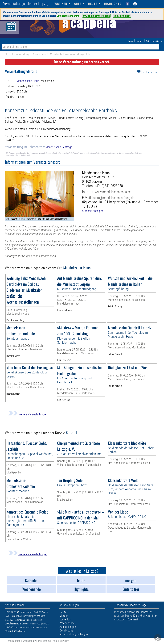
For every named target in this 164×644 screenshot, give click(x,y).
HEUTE (93, 4)
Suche (36, 54)
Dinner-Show (9, 620)
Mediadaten (14, 641)
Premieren (25, 612)
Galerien (15, 616)
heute (131, 41)
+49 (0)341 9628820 (109, 186)
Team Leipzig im (60, 641)
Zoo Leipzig (20, 631)
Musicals (10, 631)
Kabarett (26, 628)
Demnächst (12, 612)
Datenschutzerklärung (68, 16)
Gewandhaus (40, 612)
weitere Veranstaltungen (28, 414)
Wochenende (13, 623)
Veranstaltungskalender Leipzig (26, 4)
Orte (78, 4)
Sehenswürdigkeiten (25, 620)
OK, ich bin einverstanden (96, 16)
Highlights (113, 4)
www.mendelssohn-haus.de (113, 192)
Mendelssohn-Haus (59, 54)
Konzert (45, 54)
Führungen (44, 628)
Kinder (9, 627)
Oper (15, 620)
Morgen (41, 616)
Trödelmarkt (34, 627)
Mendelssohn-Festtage (59, 147)
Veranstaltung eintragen (74, 634)
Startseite (9, 54)
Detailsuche (66, 630)
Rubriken (60, 4)
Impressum (44, 641)
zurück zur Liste (150, 72)
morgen (139, 41)
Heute (7, 616)
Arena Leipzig (36, 624)
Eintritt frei (18, 627)
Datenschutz (29, 641)
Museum (25, 624)
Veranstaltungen (24, 54)
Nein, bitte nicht (122, 16)
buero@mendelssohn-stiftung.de (113, 198)
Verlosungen (37, 620)
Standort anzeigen (93, 211)
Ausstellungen (28, 616)
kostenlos (65, 619)
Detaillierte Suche (154, 41)
